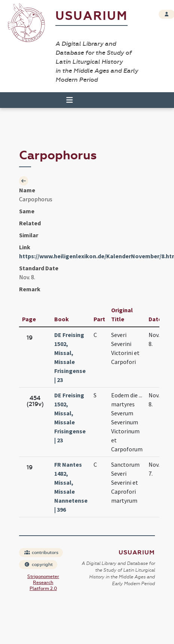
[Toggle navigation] (66, 100)
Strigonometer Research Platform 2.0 (43, 583)
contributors (41, 553)
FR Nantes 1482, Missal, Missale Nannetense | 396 (71, 487)
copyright (39, 565)
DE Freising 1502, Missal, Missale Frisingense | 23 (70, 357)
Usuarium (91, 16)
